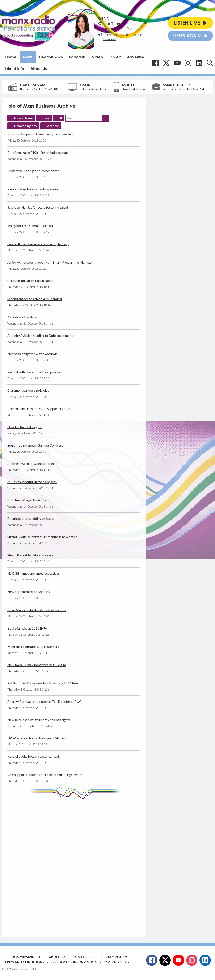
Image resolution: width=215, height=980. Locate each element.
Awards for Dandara (22, 317)
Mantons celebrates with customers (33, 646)
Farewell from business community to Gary (38, 244)
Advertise (136, 57)
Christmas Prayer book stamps (30, 500)
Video (98, 57)
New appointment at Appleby (29, 592)
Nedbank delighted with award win (32, 354)
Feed (46, 118)
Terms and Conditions (24, 962)
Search (106, 118)
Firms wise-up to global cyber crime (33, 171)
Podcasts (77, 57)
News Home (24, 118)
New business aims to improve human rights (39, 720)
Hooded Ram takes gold (25, 427)
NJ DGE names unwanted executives (33, 573)
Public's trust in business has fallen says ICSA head (43, 683)
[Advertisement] (86, 865)
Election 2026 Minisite (23, 957)
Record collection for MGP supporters (35, 372)
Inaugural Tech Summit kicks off (30, 226)
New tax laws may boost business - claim (37, 665)
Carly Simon (112, 35)
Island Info (15, 69)
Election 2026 (51, 57)
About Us (39, 69)
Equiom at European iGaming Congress (35, 445)
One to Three (110, 24)
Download (110, 39)
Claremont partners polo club (28, 390)
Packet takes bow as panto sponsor (33, 189)
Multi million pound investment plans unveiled (40, 134)
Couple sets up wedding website (30, 518)
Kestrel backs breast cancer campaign (35, 756)
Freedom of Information (74, 962)
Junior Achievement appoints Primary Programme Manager (50, 262)
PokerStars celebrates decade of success (37, 610)
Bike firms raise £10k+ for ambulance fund (38, 152)
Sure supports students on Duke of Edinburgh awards (45, 775)
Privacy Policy (114, 957)
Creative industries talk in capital (31, 280)
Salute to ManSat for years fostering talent (38, 207)
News (28, 57)
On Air (115, 57)
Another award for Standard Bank (31, 463)
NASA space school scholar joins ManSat (37, 738)
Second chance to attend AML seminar (35, 299)
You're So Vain (133, 35)
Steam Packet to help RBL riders (30, 555)
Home (11, 57)
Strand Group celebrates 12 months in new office (42, 537)
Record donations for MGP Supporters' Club (39, 409)
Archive (53, 126)
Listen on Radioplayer (93, 89)
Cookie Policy (117, 962)
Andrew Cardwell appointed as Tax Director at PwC (44, 701)
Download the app (133, 89)
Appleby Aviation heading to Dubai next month (41, 335)
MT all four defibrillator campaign (32, 482)
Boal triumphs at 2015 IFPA (27, 628)
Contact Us (83, 957)
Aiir (37, 969)
